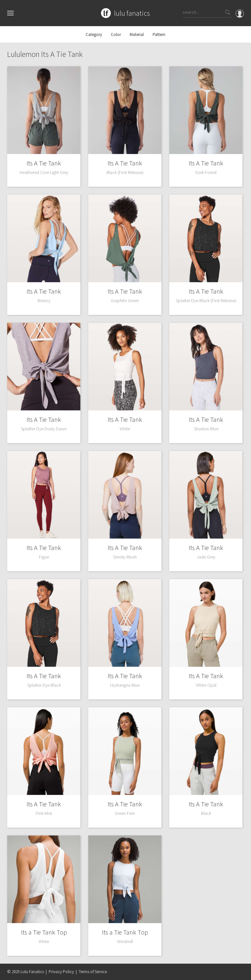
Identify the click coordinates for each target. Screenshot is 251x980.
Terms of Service (93, 972)
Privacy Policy (61, 972)
